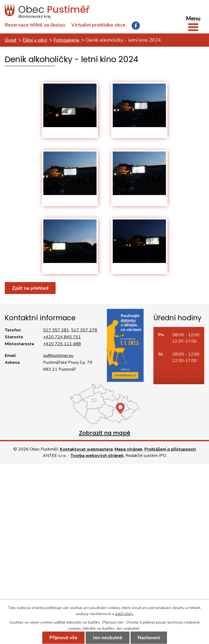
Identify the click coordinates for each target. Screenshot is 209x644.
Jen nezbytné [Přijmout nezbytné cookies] (108, 638)
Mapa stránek (129, 449)
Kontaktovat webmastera (86, 449)
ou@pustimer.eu (58, 356)
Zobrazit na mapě (105, 433)
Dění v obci (35, 40)
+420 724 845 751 (62, 337)
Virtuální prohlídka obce (98, 25)
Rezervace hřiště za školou (35, 25)
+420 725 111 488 (62, 344)
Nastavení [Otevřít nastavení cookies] (149, 638)
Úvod (11, 40)
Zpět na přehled (30, 288)
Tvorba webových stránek (97, 456)
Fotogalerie (66, 40)
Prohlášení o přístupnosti (170, 449)
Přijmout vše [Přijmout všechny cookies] (63, 638)
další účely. (124, 614)
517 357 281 (56, 330)
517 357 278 (84, 330)
